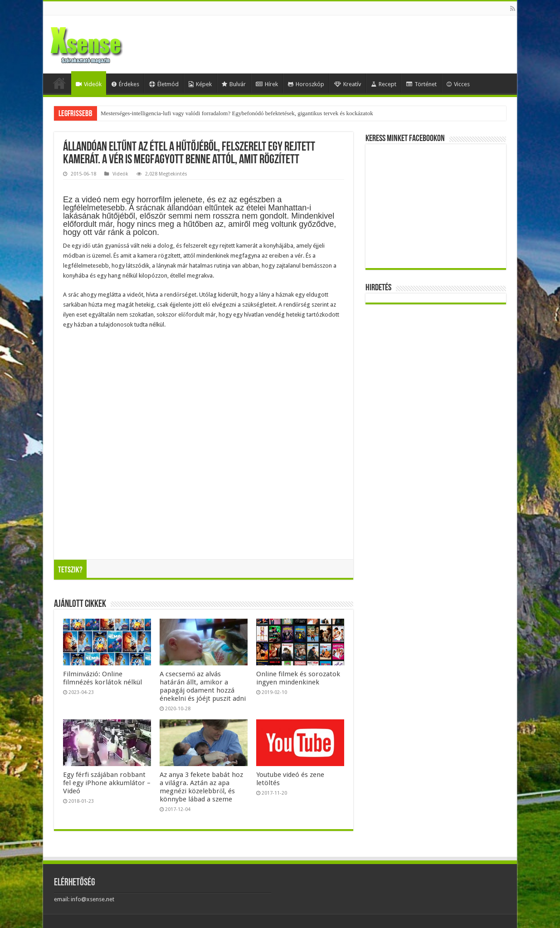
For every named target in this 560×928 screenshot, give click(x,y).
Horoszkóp (306, 84)
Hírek (267, 84)
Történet (421, 84)
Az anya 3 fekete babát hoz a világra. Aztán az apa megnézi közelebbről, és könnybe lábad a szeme (201, 787)
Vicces (458, 84)
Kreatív (348, 84)
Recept (384, 84)
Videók (89, 84)
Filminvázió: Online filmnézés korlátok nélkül (102, 678)
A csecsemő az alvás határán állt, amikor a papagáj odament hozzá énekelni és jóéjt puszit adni (203, 686)
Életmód (164, 84)
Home (59, 83)
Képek (200, 84)
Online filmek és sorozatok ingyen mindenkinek (298, 678)
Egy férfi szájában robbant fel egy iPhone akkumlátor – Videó (107, 783)
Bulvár (234, 84)
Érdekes (125, 84)
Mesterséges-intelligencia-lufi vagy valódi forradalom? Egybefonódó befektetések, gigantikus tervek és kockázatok (237, 113)
